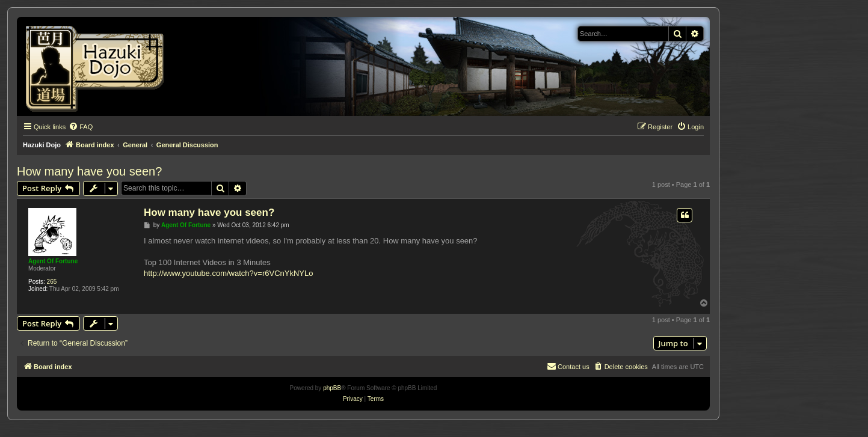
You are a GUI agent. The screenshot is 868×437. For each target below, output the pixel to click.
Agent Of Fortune (53, 261)
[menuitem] (81, 127)
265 (52, 282)
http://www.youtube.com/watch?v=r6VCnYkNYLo (228, 273)
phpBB (332, 388)
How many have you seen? (89, 171)
